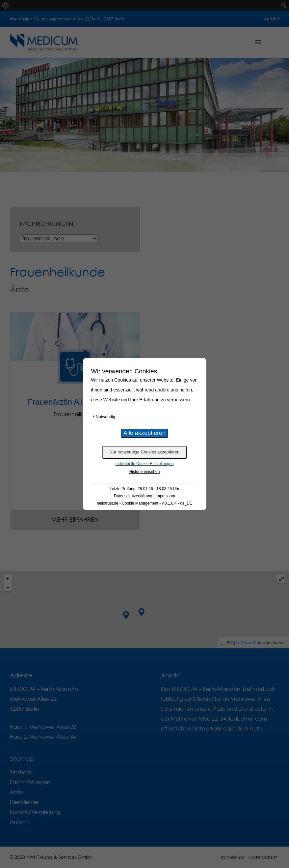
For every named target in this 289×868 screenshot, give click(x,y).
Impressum (165, 496)
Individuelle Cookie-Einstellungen (145, 464)
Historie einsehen (145, 472)
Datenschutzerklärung (133, 496)
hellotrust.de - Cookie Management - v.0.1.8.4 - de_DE (144, 503)
